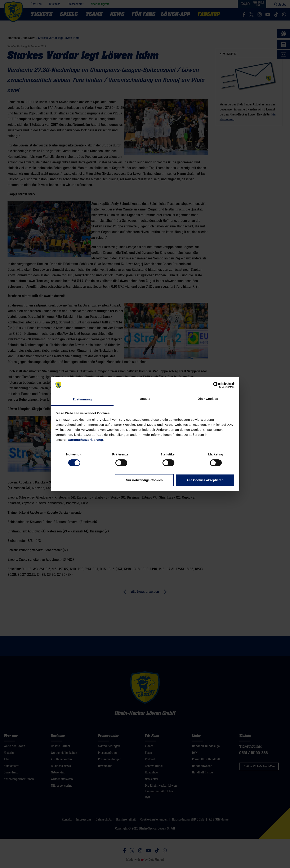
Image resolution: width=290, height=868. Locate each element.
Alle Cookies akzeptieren (205, 480)
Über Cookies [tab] (208, 399)
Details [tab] (145, 399)
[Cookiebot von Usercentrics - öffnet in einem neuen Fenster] (216, 385)
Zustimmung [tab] (82, 399)
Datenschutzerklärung (85, 440)
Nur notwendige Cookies (144, 480)
